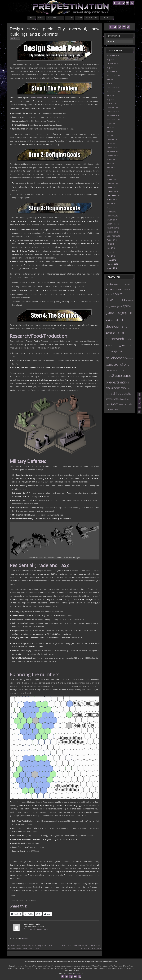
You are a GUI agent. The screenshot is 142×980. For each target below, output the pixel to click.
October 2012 (112, 232)
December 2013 (113, 188)
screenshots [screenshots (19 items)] (112, 399)
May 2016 (111, 100)
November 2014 (113, 152)
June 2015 (111, 132)
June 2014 (111, 168)
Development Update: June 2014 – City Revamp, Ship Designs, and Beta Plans (81, 947)
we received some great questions (43, 98)
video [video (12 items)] (116, 410)
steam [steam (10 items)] (121, 405)
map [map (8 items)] (107, 365)
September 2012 (113, 236)
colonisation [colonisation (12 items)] (119, 289)
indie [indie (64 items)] (122, 339)
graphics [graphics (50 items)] (112, 339)
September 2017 (113, 75)
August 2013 (112, 200)
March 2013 (112, 212)
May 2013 (111, 208)
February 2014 (112, 184)
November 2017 (113, 71)
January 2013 (112, 220)
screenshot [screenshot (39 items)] (125, 393)
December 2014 (113, 148)
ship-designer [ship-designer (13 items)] (124, 399)
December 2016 (113, 88)
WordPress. (79, 973)
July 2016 (110, 96)
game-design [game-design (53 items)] (115, 313)
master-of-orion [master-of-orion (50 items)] (120, 364)
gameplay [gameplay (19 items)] (111, 333)
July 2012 (110, 244)
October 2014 (112, 156)
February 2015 (112, 140)
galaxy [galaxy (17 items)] (119, 306)
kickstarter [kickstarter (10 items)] (130, 359)
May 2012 (111, 252)
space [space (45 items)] (115, 404)
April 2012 (111, 256)
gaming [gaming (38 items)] (121, 332)
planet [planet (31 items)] (118, 376)
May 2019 (111, 59)
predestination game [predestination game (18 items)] (116, 388)
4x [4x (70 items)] (111, 284)
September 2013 (113, 196)
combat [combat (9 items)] (127, 290)
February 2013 (112, 216)
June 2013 (111, 204)
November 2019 (113, 55)
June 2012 (111, 248)
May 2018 (111, 67)
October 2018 (112, 63)
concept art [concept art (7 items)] (109, 294)
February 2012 (112, 264)
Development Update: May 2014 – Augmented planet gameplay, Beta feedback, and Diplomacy (31, 947)
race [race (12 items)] (129, 388)
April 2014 (111, 176)
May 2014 (111, 172)
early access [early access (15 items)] (111, 307)
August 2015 (112, 124)
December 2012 (113, 224)
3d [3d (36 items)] (107, 284)
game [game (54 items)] (127, 306)
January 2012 (112, 268)
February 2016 (112, 108)
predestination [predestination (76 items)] (117, 382)
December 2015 (113, 112)
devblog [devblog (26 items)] (118, 294)
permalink (25, 939)
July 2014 (110, 164)
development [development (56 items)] (115, 300)
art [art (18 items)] (120, 284)
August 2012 (112, 240)
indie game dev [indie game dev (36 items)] (122, 345)
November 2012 (113, 228)
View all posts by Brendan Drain (37, 929)
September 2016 (113, 92)
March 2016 (112, 104)
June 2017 (111, 80)
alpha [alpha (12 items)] (116, 285)
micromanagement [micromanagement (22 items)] (115, 370)
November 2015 (113, 116)
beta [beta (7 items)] (123, 285)
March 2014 (112, 180)
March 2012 (112, 260)
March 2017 (112, 84)
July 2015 (110, 128)
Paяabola (70, 973)
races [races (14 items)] (108, 394)
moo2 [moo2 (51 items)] (110, 375)
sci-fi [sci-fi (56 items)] (114, 393)
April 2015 (111, 136)
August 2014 (112, 160)
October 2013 (112, 192)
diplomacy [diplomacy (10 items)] (129, 300)
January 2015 (112, 144)
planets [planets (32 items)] (127, 376)
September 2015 (113, 120)
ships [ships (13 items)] (108, 405)
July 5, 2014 (15, 38)
